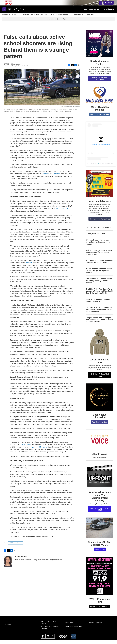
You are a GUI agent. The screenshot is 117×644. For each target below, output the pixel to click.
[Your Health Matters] (100, 188)
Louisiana (56, 178)
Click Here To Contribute (100, 611)
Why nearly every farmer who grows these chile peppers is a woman (98, 246)
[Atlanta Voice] (100, 444)
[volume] (10, 13)
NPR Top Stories (16, 547)
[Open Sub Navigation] (21, 19)
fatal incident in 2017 (63, 213)
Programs (6, 19)
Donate (111, 5)
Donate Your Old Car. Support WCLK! (100, 548)
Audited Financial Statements (73, 631)
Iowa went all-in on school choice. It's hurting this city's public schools (99, 285)
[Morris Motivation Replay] (100, 48)
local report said (26, 449)
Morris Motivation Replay (100, 67)
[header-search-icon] (101, 5)
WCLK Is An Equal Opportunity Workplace (50, 632)
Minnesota (45, 178)
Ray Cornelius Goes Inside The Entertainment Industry (100, 501)
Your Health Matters (100, 205)
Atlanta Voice (100, 458)
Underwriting (78, 19)
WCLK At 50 (35, 19)
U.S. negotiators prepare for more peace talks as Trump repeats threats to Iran (99, 256)
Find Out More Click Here (100, 118)
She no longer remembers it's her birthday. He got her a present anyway (99, 275)
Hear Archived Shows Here (100, 223)
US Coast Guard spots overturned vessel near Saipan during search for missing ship (99, 314)
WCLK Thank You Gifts (100, 365)
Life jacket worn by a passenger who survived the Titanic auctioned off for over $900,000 (100, 324)
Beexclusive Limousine (100, 420)
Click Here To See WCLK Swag (100, 379)
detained (29, 267)
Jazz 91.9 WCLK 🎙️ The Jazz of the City (99, 167)
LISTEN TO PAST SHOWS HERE (100, 513)
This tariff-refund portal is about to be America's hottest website (99, 265)
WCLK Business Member (100, 112)
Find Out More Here (100, 426)
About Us (91, 19)
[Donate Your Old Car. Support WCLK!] (100, 532)
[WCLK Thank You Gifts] (100, 346)
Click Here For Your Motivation (100, 83)
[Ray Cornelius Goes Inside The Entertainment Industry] (100, 480)
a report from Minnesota (38, 451)
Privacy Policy (69, 627)
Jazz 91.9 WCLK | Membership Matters (58, 23)
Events (26, 19)
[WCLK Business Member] (100, 99)
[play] (4, 13)
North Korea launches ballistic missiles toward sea (98, 304)
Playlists (16, 19)
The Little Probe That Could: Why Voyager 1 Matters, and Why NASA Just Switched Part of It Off (99, 295)
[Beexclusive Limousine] (100, 401)
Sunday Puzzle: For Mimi (96, 238)
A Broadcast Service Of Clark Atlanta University (51, 627)
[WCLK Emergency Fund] (100, 580)
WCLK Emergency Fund (100, 605)
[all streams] (109, 13)
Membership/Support (60, 19)
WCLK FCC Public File (96, 627)
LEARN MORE (100, 553)
